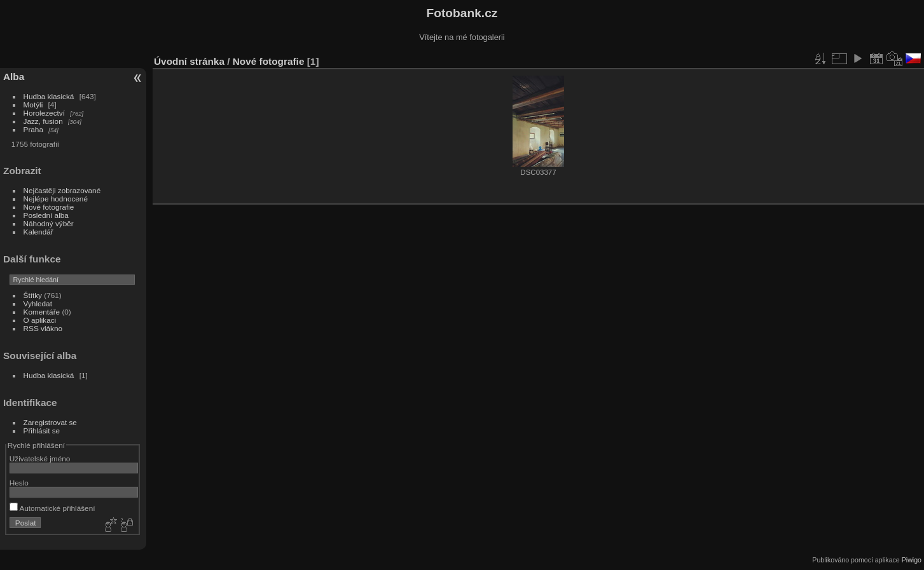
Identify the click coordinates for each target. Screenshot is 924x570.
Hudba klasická (49, 96)
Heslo (19, 483)
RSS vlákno (43, 328)
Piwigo (912, 560)
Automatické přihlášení (52, 508)
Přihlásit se (42, 431)
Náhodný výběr (49, 223)
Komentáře (42, 312)
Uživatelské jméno (40, 458)
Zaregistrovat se (50, 422)
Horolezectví (44, 113)
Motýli (33, 105)
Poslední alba (46, 215)
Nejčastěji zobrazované (62, 190)
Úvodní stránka (189, 61)
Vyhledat (38, 303)
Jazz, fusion (43, 121)
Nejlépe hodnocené (56, 199)
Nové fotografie (49, 207)
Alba (14, 77)
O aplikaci (40, 320)
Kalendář (38, 232)
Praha (33, 129)
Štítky (33, 295)
